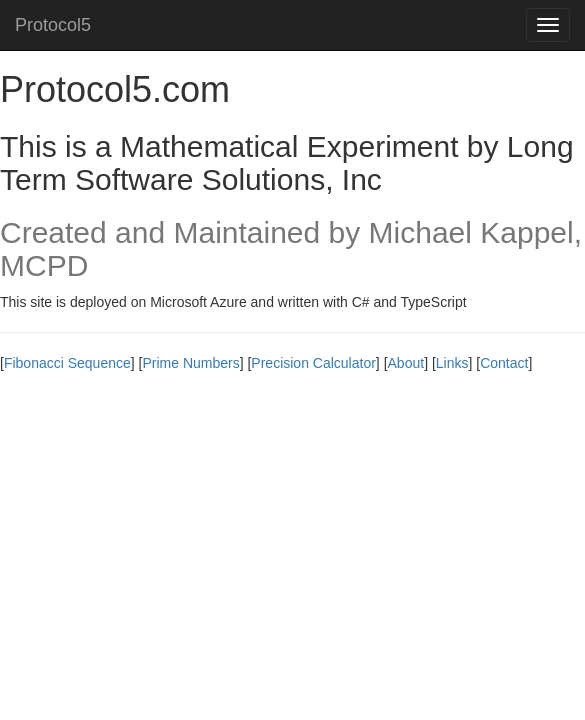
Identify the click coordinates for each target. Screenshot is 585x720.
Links (452, 363)
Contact (504, 363)
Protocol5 (53, 25)
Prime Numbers (190, 363)
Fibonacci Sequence (67, 363)
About (406, 363)
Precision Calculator (313, 363)
